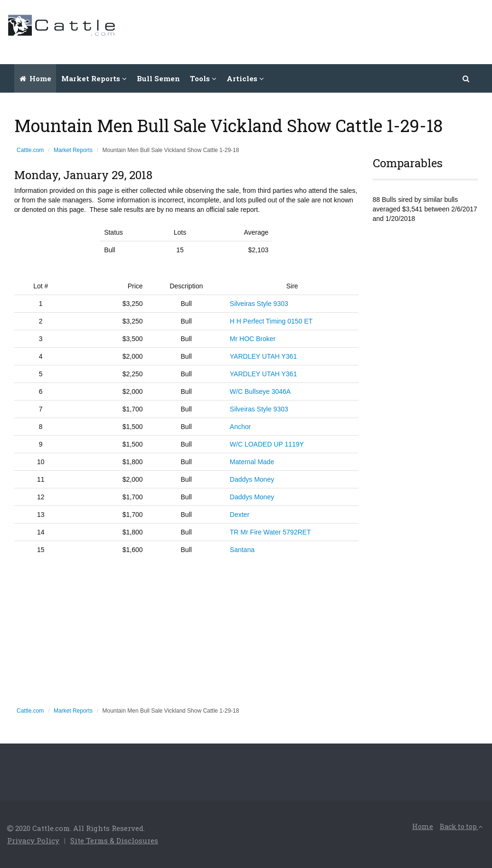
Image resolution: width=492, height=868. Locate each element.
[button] (466, 78)
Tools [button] (203, 78)
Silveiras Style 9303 (259, 304)
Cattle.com (30, 150)
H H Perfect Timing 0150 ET (271, 321)
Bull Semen (158, 78)
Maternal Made (252, 462)
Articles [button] (245, 78)
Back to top (461, 826)
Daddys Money (252, 479)
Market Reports (73, 150)
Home (35, 78)
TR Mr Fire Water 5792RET (270, 532)
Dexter (240, 515)
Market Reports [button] (94, 78)
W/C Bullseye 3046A (260, 391)
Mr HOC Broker (253, 339)
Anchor (240, 427)
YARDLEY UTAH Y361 (263, 356)
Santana (242, 550)
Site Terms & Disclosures (114, 840)
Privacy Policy (33, 840)
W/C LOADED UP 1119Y (267, 444)
